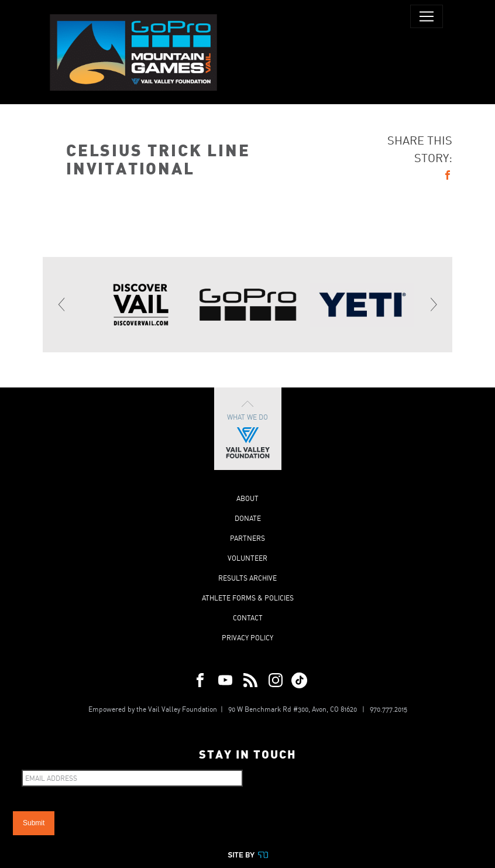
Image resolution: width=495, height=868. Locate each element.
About (247, 498)
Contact (248, 618)
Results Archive (247, 578)
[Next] (433, 304)
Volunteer (247, 558)
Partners (247, 538)
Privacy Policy (247, 638)
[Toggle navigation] (427, 16)
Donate (248, 518)
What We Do (248, 429)
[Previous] (62, 304)
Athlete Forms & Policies (248, 598)
